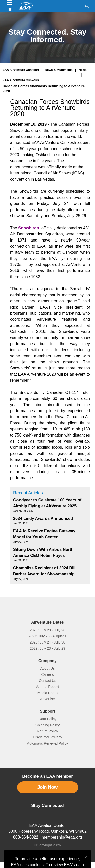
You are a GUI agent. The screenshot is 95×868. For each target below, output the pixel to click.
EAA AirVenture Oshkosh (21, 70)
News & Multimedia (59, 70)
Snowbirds (29, 228)
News (82, 70)
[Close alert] (86, 856)
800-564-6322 (26, 837)
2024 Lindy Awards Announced (43, 518)
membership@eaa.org (62, 837)
